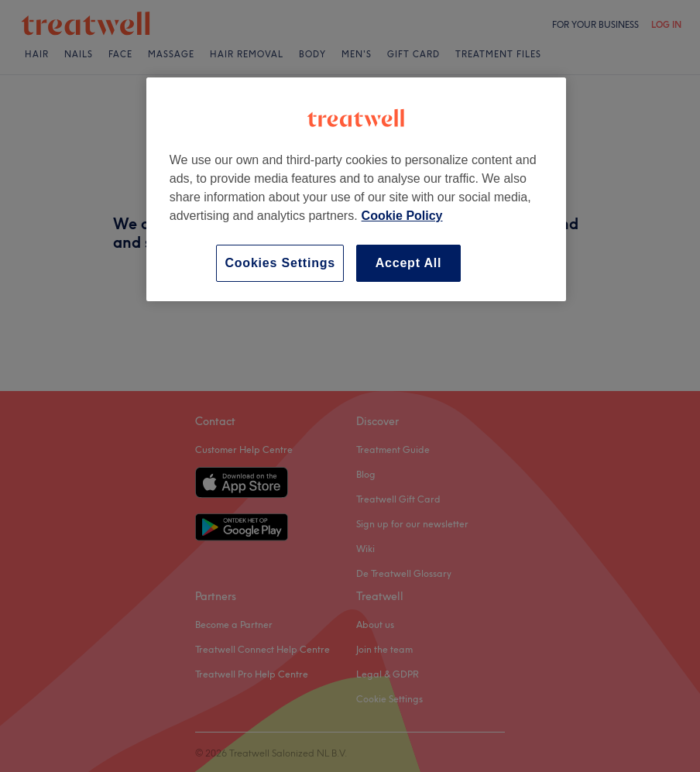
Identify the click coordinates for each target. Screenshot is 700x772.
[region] (356, 189)
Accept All (409, 263)
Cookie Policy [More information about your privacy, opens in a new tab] (402, 216)
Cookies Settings (280, 263)
